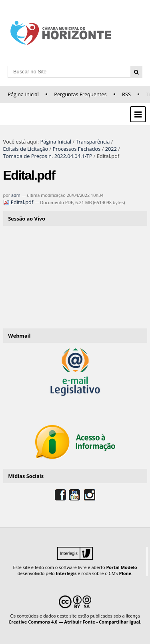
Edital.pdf (19, 202)
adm (16, 195)
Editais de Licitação (26, 149)
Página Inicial (23, 94)
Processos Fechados (77, 149)
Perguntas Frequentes (80, 94)
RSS (126, 94)
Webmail (19, 336)
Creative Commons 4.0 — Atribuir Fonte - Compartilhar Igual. (75, 622)
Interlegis (66, 573)
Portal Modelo (121, 567)
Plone (125, 573)
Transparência (93, 142)
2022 (111, 149)
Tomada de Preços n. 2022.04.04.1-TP (48, 156)
